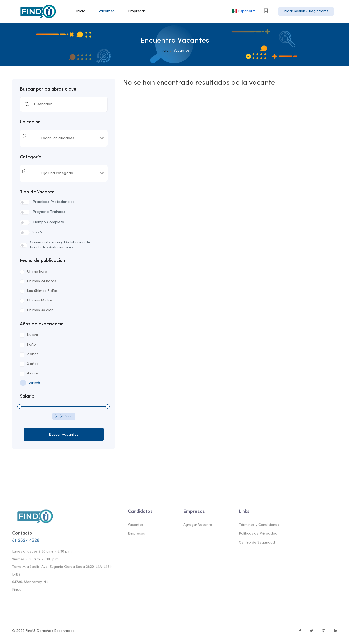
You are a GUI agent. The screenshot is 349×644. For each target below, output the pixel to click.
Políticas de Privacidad (258, 535)
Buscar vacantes (64, 435)
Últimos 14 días (40, 301)
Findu (17, 591)
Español (244, 11)
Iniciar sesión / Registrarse (306, 11)
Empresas (137, 11)
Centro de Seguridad (257, 544)
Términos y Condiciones (259, 526)
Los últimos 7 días (42, 291)
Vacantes (107, 11)
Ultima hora (37, 272)
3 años (33, 364)
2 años (33, 354)
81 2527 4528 (26, 542)
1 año (31, 345)
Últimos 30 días (40, 310)
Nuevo (32, 335)
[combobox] (66, 138)
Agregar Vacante (198, 526)
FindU (30, 631)
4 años (33, 374)
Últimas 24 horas (41, 281)
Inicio (81, 11)
